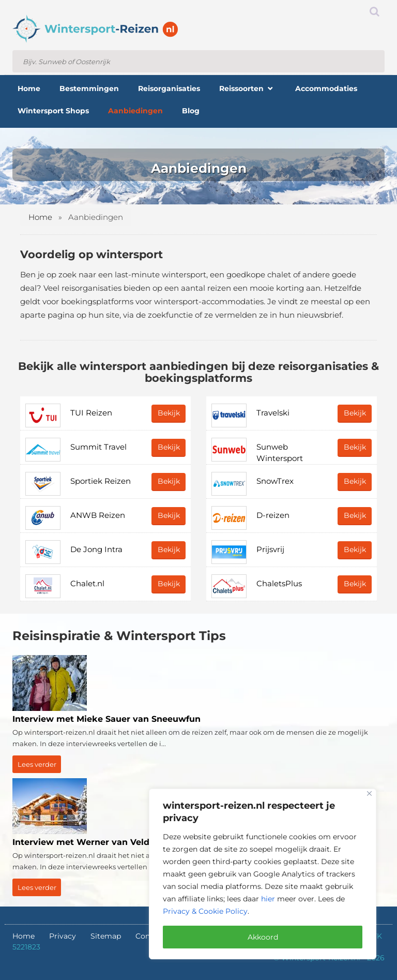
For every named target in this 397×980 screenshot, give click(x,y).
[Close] (369, 793)
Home (40, 217)
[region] (263, 874)
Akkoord (263, 937)
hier (268, 899)
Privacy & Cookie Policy (205, 911)
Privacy (63, 936)
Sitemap (106, 936)
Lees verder (37, 764)
